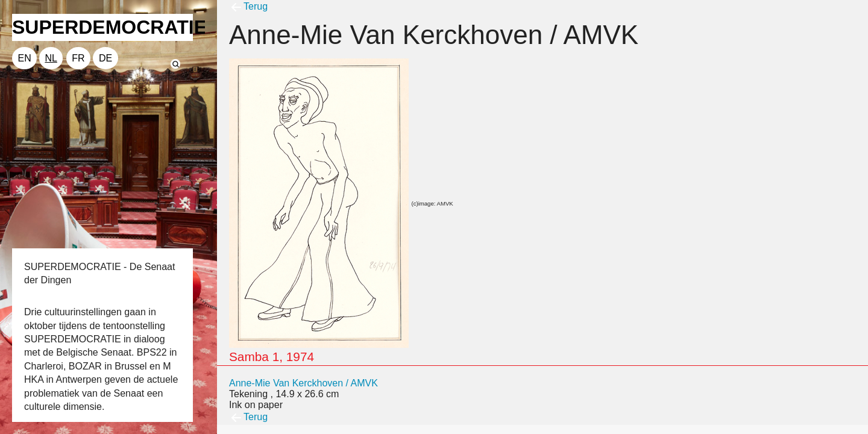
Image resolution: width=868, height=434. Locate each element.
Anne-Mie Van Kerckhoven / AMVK (303, 383)
